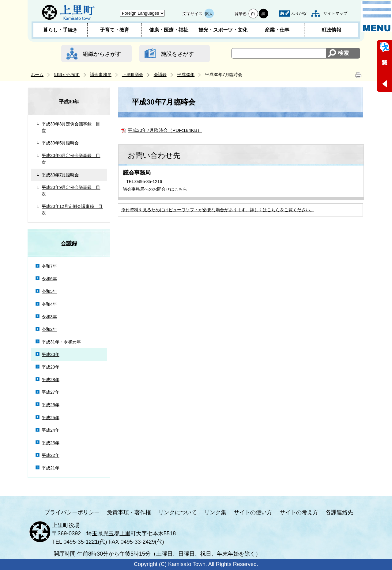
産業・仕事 (277, 30)
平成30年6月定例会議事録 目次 (71, 159)
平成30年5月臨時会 (60, 143)
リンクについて (178, 512)
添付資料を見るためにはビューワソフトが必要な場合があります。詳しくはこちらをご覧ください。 (218, 210)
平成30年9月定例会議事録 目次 (71, 191)
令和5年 (49, 291)
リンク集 (215, 512)
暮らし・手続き (60, 30)
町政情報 (331, 30)
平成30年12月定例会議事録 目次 (72, 210)
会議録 (160, 75)
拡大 (209, 14)
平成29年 (51, 367)
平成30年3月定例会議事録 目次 (71, 127)
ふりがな (299, 13)
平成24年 (51, 430)
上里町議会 (133, 75)
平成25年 (51, 418)
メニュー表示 (377, 16)
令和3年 (49, 317)
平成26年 (51, 405)
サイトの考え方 (299, 512)
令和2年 (49, 329)
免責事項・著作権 (129, 512)
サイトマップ (335, 13)
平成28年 (51, 380)
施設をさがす (177, 54)
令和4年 (49, 304)
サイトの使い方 (253, 512)
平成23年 (51, 443)
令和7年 (49, 266)
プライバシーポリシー (72, 512)
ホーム (37, 75)
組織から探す (67, 75)
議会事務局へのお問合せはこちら (155, 189)
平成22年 (51, 455)
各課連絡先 (339, 512)
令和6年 (49, 279)
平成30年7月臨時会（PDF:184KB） (165, 130)
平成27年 (51, 392)
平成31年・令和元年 (61, 342)
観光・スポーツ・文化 (223, 30)
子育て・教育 (115, 30)
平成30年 (186, 75)
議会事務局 (101, 75)
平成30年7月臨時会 (60, 175)
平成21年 (51, 468)
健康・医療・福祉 (169, 30)
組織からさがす (102, 54)
